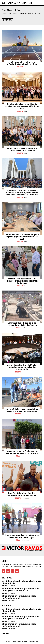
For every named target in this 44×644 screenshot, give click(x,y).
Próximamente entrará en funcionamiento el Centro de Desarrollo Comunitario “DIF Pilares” (22, 452)
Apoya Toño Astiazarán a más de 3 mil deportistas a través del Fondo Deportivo (22, 494)
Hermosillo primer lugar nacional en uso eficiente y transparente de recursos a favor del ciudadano (22, 281)
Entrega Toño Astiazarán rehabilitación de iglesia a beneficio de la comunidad (22, 149)
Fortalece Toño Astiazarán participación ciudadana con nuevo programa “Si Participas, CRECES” (22, 106)
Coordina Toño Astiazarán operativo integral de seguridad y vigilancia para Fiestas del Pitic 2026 (22, 237)
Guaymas (18, 328)
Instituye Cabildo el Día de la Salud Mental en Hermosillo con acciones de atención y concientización (22, 367)
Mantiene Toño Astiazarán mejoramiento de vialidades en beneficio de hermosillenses (22, 410)
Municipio (20, 67)
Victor (26, 67)
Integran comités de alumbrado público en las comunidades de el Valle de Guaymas (22, 536)
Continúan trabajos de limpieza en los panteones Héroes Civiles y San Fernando (22, 324)
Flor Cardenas (25, 328)
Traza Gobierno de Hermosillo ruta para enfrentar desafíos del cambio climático (22, 63)
